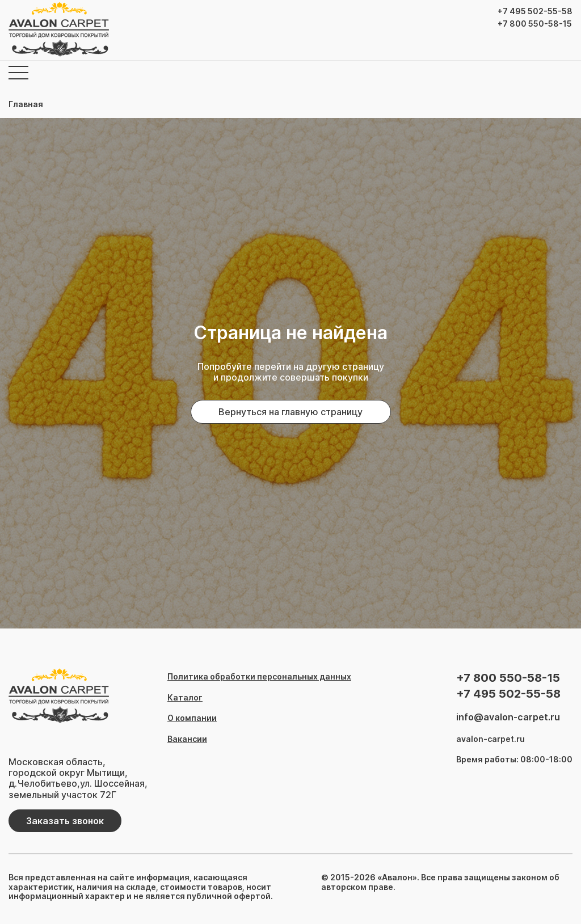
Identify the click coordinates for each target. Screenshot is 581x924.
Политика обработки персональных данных (259, 677)
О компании (192, 718)
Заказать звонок (65, 821)
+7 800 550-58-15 (535, 24)
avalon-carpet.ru (491, 739)
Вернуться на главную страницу (290, 412)
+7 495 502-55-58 (535, 11)
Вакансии (187, 739)
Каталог (185, 698)
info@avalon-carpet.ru (508, 717)
